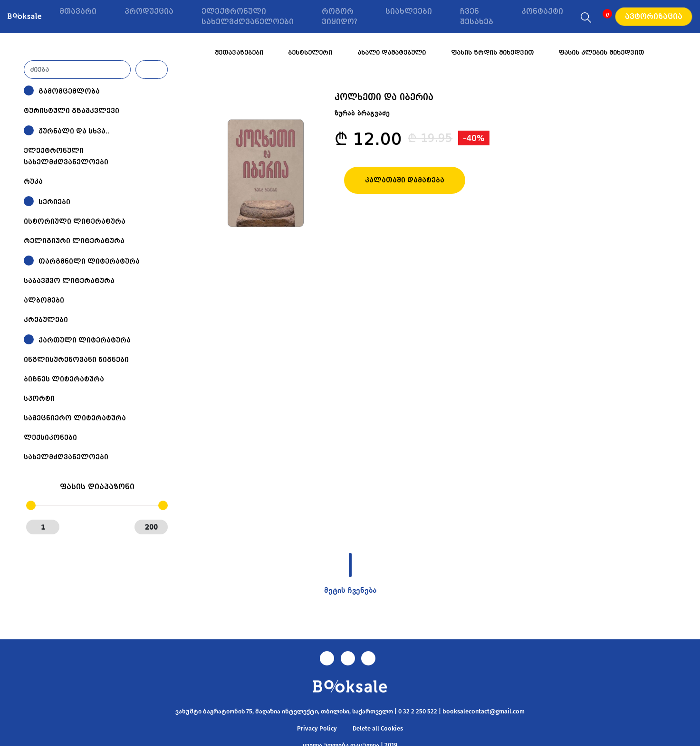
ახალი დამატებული (392, 52)
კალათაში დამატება (405, 180)
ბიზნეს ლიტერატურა (64, 379)
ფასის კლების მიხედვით (601, 52)
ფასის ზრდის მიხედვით (492, 52)
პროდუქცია (149, 11)
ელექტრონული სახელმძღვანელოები (248, 17)
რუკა (33, 181)
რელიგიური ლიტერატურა (74, 241)
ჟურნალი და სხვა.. (74, 131)
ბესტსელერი (310, 52)
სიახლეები (409, 11)
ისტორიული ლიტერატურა (75, 221)
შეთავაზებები (239, 52)
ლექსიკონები (50, 437)
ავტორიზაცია (654, 17)
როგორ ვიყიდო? (340, 17)
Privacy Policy (317, 728)
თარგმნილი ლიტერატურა (89, 261)
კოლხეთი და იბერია (384, 97)
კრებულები (46, 320)
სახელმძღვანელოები (66, 457)
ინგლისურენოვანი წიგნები (76, 360)
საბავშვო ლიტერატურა (69, 281)
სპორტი (39, 399)
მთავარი (78, 11)
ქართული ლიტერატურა (85, 340)
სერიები (54, 202)
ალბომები (44, 300)
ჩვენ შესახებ (477, 17)
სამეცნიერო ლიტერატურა (75, 418)
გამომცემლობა (69, 91)
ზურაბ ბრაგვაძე (362, 114)
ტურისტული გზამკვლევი (72, 111)
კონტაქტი (542, 11)
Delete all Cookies (378, 728)
